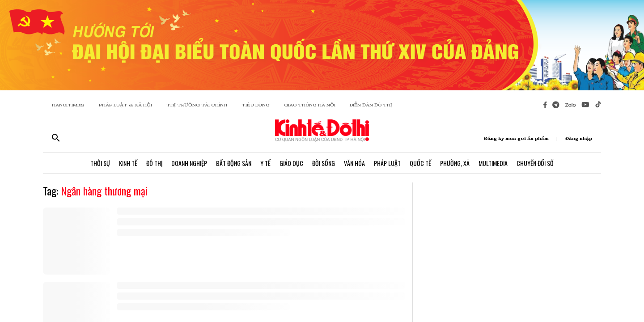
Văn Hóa (354, 163)
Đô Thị (154, 163)
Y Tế (265, 163)
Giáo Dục (291, 163)
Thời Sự (100, 163)
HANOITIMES (68, 105)
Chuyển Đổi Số (535, 163)
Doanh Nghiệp (189, 163)
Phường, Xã (455, 163)
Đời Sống (324, 163)
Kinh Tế (128, 163)
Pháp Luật (387, 163)
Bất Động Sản (234, 163)
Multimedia (493, 163)
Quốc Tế (420, 163)
